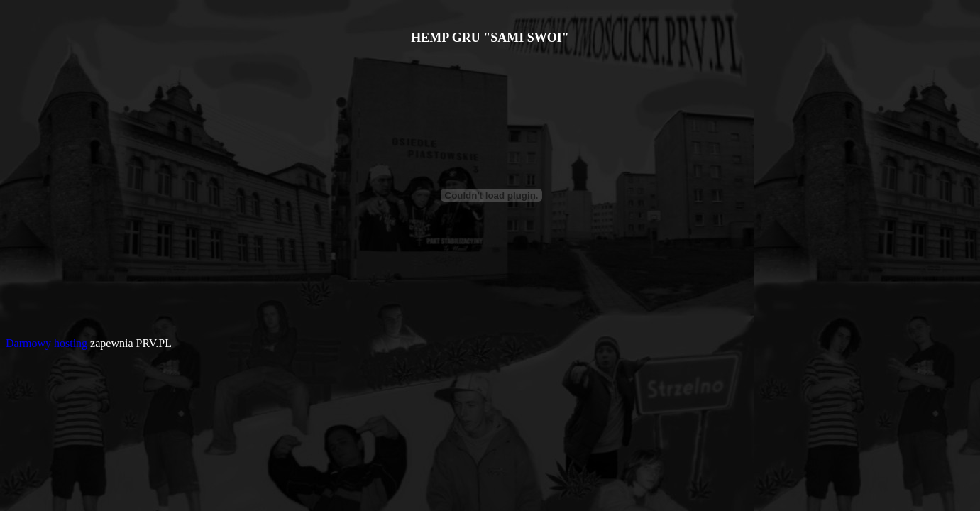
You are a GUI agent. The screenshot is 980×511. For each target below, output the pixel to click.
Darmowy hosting (46, 343)
